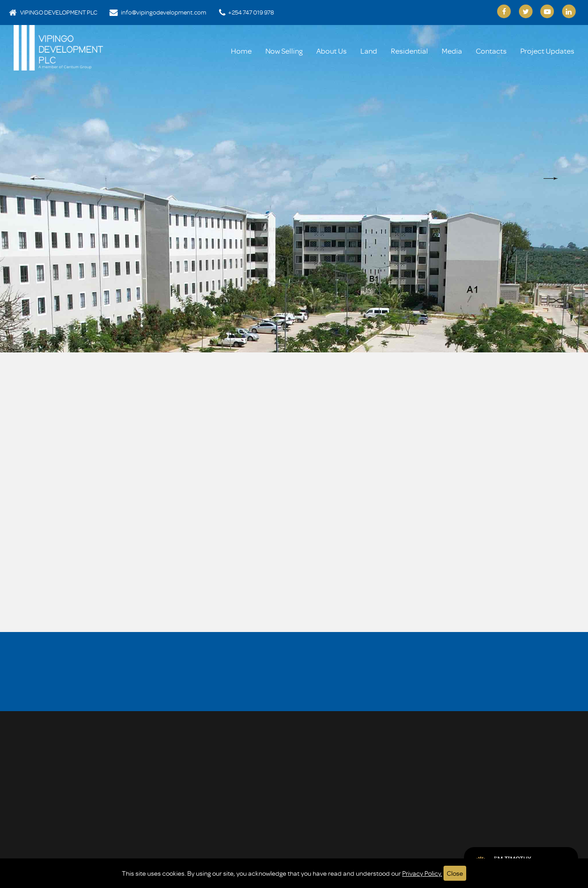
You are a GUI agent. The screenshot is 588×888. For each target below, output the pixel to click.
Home (241, 51)
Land (369, 51)
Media (452, 51)
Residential (409, 51)
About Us (331, 51)
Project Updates (547, 51)
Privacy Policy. (422, 873)
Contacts (491, 51)
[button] (37, 179)
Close (455, 873)
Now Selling (284, 51)
